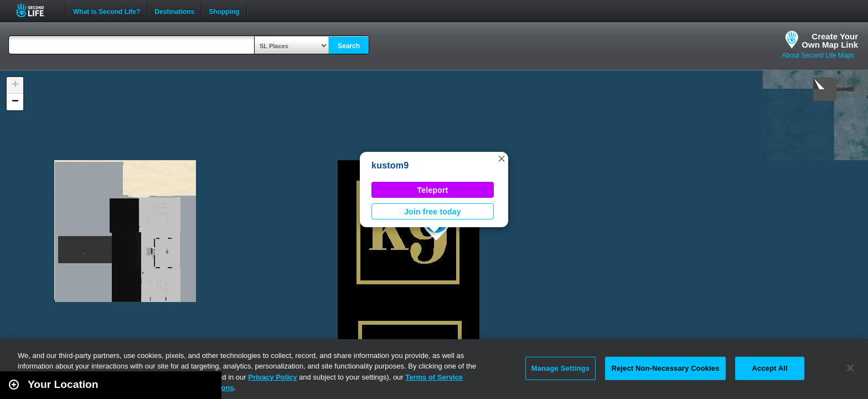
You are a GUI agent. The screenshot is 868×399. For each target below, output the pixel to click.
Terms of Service (434, 377)
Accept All (769, 368)
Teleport (433, 190)
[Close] (850, 368)
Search (349, 46)
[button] (502, 158)
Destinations (174, 11)
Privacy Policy (272, 377)
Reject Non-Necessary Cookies (665, 368)
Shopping (224, 11)
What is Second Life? (107, 11)
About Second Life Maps (818, 55)
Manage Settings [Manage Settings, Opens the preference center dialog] (560, 368)
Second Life (36, 10)
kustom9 (390, 165)
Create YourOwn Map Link (830, 40)
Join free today (433, 212)
